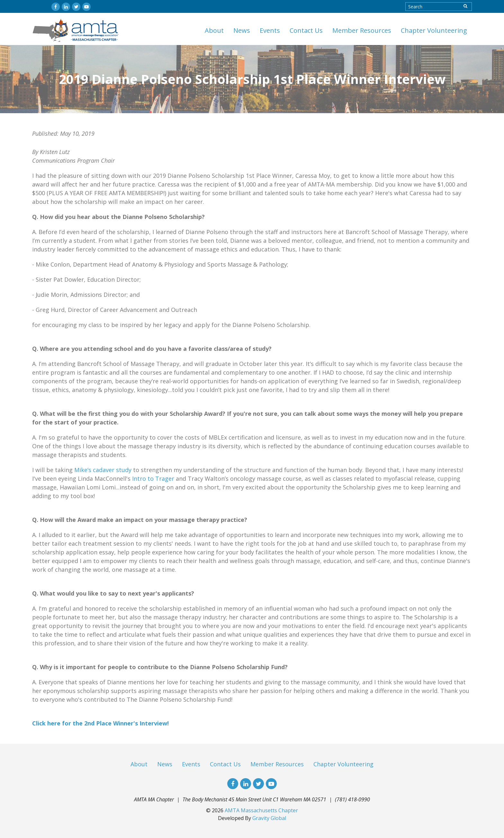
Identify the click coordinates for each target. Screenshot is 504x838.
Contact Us (306, 30)
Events (270, 30)
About (214, 30)
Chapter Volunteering (434, 30)
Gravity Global (269, 818)
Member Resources (362, 30)
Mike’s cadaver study (103, 470)
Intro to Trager (153, 478)
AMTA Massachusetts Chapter (261, 810)
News (242, 30)
